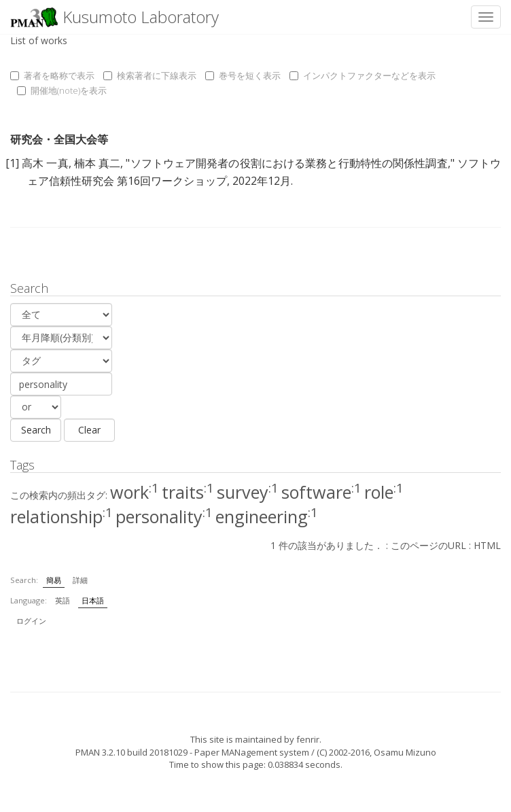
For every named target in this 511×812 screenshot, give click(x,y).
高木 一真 (45, 163)
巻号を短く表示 (243, 75)
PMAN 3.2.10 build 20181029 (131, 752)
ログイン (31, 621)
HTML (487, 545)
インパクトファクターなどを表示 (363, 75)
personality (164, 516)
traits (188, 492)
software (321, 492)
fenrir (308, 739)
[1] (12, 163)
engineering (267, 516)
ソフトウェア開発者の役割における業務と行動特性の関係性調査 (288, 163)
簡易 (54, 580)
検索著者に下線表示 (150, 75)
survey (248, 492)
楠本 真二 (98, 163)
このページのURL (428, 545)
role (384, 492)
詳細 (80, 580)
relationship (61, 516)
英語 (63, 600)
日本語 (93, 600)
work (135, 492)
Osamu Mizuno (405, 752)
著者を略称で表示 (52, 75)
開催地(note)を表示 (62, 90)
